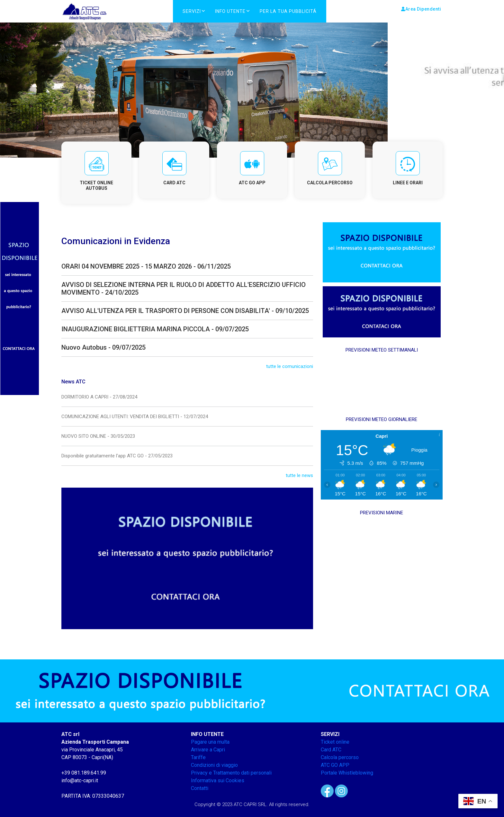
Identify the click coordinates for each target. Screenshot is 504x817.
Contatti (200, 788)
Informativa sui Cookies (218, 780)
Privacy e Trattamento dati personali (231, 773)
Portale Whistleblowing (347, 773)
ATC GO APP (335, 765)
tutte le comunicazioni (290, 366)
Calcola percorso (340, 757)
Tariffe (198, 757)
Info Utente (230, 11)
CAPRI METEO (382, 385)
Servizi (192, 11)
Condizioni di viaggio (214, 765)
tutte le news (299, 475)
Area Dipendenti (421, 9)
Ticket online (335, 742)
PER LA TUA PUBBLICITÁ (288, 11)
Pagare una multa (210, 742)
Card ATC (331, 750)
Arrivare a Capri (208, 750)
